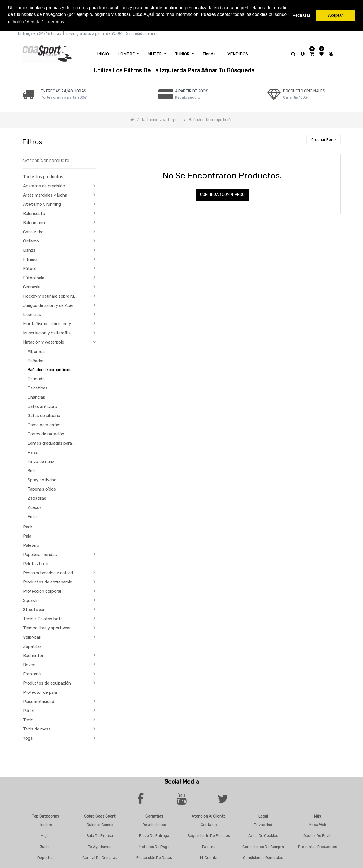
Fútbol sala (34, 277)
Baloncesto (34, 213)
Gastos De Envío (317, 835)
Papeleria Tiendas (40, 554)
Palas (33, 452)
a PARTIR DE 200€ (192, 90)
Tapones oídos (42, 488)
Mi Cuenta (209, 857)
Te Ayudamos (100, 846)
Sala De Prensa (100, 835)
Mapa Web (317, 824)
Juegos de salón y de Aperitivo (52, 305)
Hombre (46, 824)
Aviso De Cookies (263, 835)
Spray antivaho (42, 479)
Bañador (36, 360)
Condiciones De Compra (263, 846)
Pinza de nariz (41, 461)
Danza (29, 249)
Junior (45, 846)
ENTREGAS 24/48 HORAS (63, 90)
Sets (32, 470)
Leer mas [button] (55, 22)
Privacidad (263, 824)
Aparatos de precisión (44, 185)
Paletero (31, 545)
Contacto (209, 824)
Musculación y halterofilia (47, 332)
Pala (27, 535)
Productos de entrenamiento (51, 581)
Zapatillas (37, 497)
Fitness (30, 259)
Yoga (28, 737)
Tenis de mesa (37, 728)
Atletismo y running (42, 203)
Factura (209, 846)
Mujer (45, 835)
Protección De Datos (154, 857)
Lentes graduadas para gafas (55, 442)
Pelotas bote (36, 563)
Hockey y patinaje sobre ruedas (52, 295)
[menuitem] (103, 53)
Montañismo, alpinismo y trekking (52, 323)
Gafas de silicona (44, 415)
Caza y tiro (33, 231)
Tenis (28, 719)
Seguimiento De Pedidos (209, 835)
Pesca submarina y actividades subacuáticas (52, 572)
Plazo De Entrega (154, 835)
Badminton (34, 655)
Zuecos (35, 507)
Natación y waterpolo (44, 341)
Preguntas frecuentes (318, 846)
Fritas (33, 516)
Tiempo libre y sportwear (47, 627)
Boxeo (29, 664)
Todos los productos (43, 176)
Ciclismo (31, 240)
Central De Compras (100, 857)
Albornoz (36, 351)
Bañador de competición (50, 369)
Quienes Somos (100, 824)
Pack (28, 526)
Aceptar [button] (335, 15)
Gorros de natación (46, 433)
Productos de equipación (47, 682)
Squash (30, 600)
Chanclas (36, 396)
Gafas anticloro (42, 406)
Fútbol (29, 268)
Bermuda (36, 378)
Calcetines (38, 387)
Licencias (32, 314)
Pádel (28, 710)
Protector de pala (40, 692)
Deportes (45, 857)
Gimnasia (32, 286)
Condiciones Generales (263, 857)
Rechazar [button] (301, 15)
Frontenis (32, 673)
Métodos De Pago (154, 846)
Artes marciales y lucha (45, 194)
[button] (323, 139)
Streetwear (34, 609)
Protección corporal (42, 590)
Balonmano (34, 222)
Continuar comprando (222, 194)
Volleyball (32, 636)
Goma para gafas (44, 424)
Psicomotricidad (39, 701)
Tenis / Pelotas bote (43, 618)
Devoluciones (154, 824)
